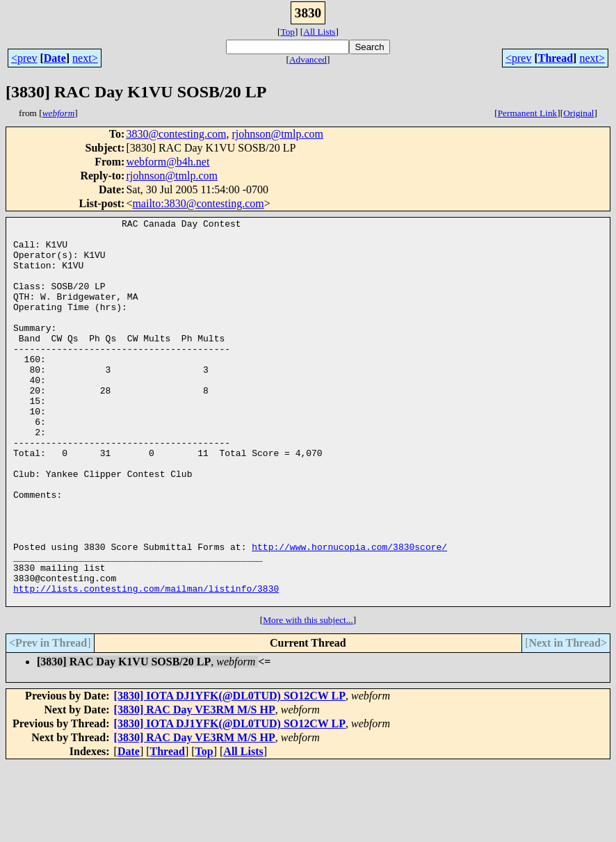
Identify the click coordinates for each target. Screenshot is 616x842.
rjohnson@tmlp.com (277, 134)
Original (578, 113)
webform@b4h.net (168, 162)
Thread (556, 58)
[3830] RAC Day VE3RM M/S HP (195, 787)
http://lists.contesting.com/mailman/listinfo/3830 (146, 663)
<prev (24, 58)
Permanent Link (528, 113)
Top (287, 32)
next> (85, 58)
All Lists (319, 32)
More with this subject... (308, 697)
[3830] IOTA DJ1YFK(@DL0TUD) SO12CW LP (230, 773)
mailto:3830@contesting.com (198, 203)
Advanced (308, 59)
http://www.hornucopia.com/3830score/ (349, 613)
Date (55, 58)
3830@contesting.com (176, 134)
